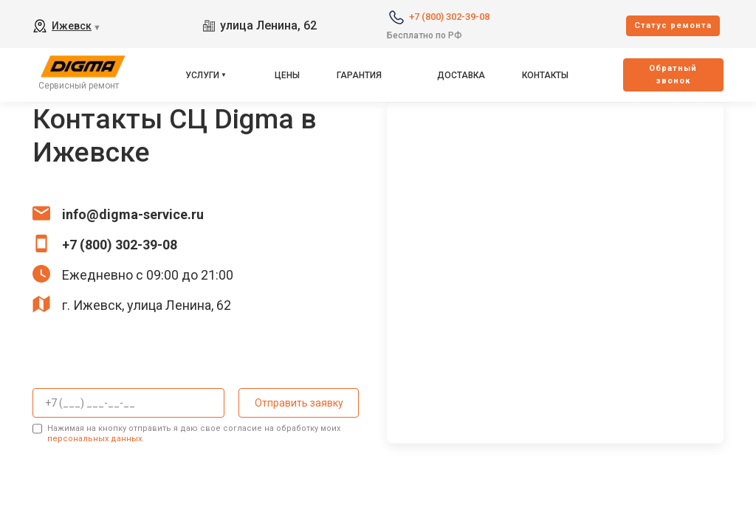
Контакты (545, 75)
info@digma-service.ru (133, 214)
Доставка (461, 75)
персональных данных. (96, 438)
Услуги (202, 75)
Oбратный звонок (673, 75)
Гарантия (359, 75)
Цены (287, 75)
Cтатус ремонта (673, 25)
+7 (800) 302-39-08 (449, 17)
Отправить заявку (298, 403)
